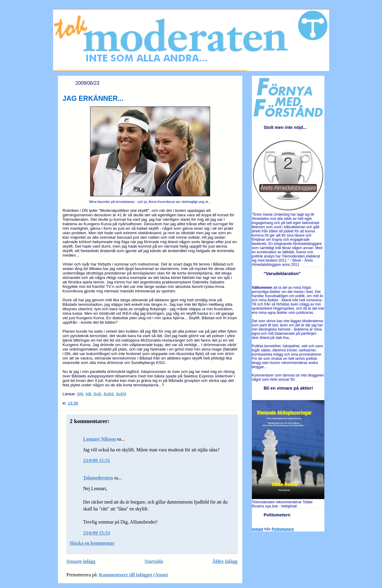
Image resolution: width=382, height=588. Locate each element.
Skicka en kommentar (92, 543)
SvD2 (109, 394)
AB (88, 394)
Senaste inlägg (81, 561)
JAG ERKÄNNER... (93, 98)
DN (80, 394)
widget (258, 529)
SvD (97, 394)
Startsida (154, 561)
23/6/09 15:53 (97, 533)
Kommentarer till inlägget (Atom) (134, 575)
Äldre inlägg (225, 561)
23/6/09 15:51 (97, 460)
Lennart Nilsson (100, 439)
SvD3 (121, 394)
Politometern (283, 529)
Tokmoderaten (98, 478)
